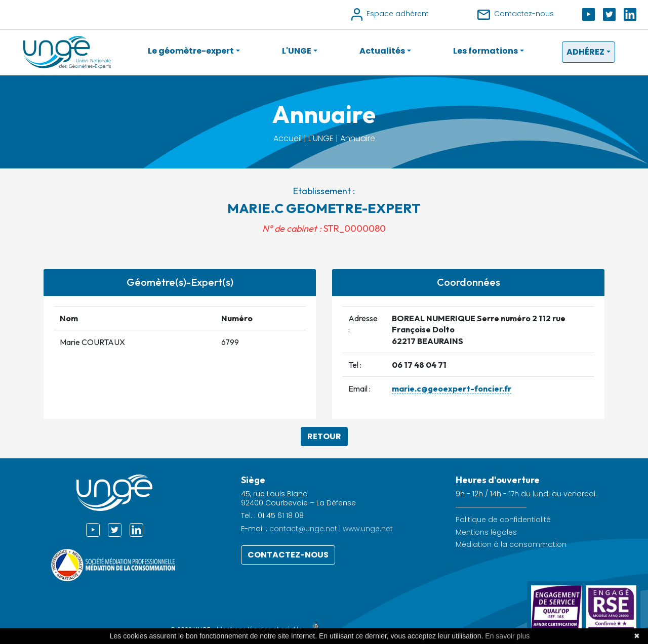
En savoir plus (507, 636)
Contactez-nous (288, 555)
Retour (324, 436)
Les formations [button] (485, 51)
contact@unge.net (303, 529)
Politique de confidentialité (503, 520)
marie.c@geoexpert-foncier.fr (452, 389)
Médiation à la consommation (511, 545)
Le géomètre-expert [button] (191, 51)
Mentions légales (486, 532)
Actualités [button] (382, 51)
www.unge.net (368, 529)
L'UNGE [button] (297, 51)
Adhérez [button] (585, 52)
